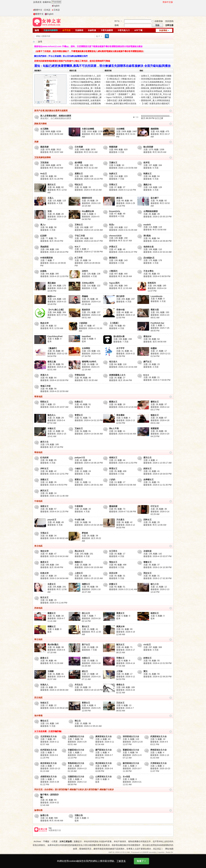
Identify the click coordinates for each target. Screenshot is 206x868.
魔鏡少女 (147, 185)
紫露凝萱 (155, 428)
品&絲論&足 (149, 258)
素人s (43, 225)
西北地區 (38, 698)
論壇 (37, 30)
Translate (56, 2)
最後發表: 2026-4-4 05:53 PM (54, 485)
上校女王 (79, 573)
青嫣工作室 (45, 386)
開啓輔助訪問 (161, 2)
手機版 (46, 841)
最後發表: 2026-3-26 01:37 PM (123, 252)
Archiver (37, 841)
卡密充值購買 (107, 30)
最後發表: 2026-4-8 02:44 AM (123, 434)
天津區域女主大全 (158, 763)
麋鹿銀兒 (113, 258)
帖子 (98, 36)
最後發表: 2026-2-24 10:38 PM (157, 567)
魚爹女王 (113, 174)
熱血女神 (44, 323)
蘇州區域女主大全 (131, 763)
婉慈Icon (52, 296)
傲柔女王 (44, 562)
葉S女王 (86, 626)
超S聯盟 (78, 163)
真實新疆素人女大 (117, 375)
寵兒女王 (120, 645)
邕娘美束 (86, 310)
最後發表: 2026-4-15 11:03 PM (54, 276)
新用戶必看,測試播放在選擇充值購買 (51, 111)
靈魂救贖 (113, 506)
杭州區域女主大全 (49, 750)
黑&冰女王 (79, 551)
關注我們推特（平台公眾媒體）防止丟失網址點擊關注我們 (61, 56)
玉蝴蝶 (51, 671)
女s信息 (126, 777)
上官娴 (119, 671)
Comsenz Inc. (48, 859)
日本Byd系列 (88, 283)
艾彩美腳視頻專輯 (43, 157)
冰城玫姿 (147, 551)
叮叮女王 (155, 506)
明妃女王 (79, 185)
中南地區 (38, 501)
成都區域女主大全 (49, 777)
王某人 (51, 198)
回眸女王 (147, 520)
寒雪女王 (113, 469)
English (56, 6)
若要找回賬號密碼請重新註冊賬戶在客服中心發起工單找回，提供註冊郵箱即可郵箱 (72, 61)
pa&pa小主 (80, 457)
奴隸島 (43, 271)
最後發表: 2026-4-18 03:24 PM (54, 252)
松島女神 (44, 573)
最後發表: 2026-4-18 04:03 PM (157, 474)
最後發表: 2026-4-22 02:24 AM (157, 252)
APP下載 (138, 30)
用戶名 (117, 21)
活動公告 (79, 815)
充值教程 (79, 30)
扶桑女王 (79, 402)
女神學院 (86, 348)
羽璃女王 (120, 658)
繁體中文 (38, 10)
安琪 (50, 211)
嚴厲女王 (113, 402)
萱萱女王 (86, 703)
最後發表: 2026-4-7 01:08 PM (123, 512)
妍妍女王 (147, 469)
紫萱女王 (79, 480)
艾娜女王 (113, 163)
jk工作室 (79, 258)
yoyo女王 (52, 520)
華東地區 (38, 397)
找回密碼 (169, 21)
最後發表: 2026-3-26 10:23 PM (89, 179)
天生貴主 (120, 520)
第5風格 (147, 236)
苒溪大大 (44, 375)
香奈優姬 (120, 415)
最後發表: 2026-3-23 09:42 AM (54, 708)
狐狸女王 (155, 613)
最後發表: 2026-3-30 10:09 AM (89, 567)
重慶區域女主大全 (131, 750)
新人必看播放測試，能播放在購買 (56, 116)
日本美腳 (79, 147)
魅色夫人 (52, 415)
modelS (147, 225)
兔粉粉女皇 (149, 247)
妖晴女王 (147, 658)
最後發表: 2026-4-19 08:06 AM (54, 690)
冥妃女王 (147, 573)
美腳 (36, 142)
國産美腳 (44, 147)
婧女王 (85, 671)
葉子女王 (86, 645)
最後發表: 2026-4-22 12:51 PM (54, 474)
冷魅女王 (52, 428)
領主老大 (113, 362)
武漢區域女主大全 (158, 736)
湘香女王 (44, 506)
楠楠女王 (79, 562)
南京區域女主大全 (49, 763)
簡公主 (78, 721)
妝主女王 (44, 597)
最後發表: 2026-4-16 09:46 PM (157, 241)
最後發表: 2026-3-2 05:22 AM (88, 726)
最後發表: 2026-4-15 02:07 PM (157, 556)
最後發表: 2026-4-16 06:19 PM (89, 463)
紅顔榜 (43, 236)
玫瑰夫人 (44, 685)
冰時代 (85, 271)
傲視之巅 (52, 362)
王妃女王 (120, 703)
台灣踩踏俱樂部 (151, 211)
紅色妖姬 (44, 457)
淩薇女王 (44, 480)
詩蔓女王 (113, 584)
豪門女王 (147, 362)
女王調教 (44, 129)
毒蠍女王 (147, 562)
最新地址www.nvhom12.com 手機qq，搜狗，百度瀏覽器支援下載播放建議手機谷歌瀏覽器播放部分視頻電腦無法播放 (88, 46)
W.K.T (77, 247)
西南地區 (38, 608)
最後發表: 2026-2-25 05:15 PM (157, 217)
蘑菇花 (119, 198)
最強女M (147, 336)
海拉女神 (44, 551)
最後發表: (52, 134)
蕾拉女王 (44, 721)
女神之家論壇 (34, 42)
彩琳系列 (152, 283)
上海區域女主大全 (76, 736)
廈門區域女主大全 (104, 750)
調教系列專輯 (40, 124)
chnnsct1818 (115, 236)
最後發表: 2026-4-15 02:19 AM (89, 525)
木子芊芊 (120, 348)
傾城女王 (113, 457)
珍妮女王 (44, 703)
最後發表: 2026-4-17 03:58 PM (89, 252)
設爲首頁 (37, 2)
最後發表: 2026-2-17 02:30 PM (157, 578)
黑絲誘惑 (44, 247)
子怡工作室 (80, 236)
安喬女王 (113, 185)
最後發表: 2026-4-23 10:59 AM (54, 391)
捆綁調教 (155, 129)
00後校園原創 (47, 258)
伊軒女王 (44, 469)
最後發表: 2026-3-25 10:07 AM (54, 407)
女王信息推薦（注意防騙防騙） (49, 731)
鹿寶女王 (79, 174)
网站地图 (169, 849)
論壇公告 (44, 815)
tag (50, 828)
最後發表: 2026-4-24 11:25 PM (54, 512)
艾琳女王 (79, 225)
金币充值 (66, 30)
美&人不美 (114, 428)
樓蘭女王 (52, 626)
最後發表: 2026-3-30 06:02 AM (54, 538)
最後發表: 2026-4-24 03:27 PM (89, 241)
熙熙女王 (44, 402)
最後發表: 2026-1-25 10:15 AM (89, 578)
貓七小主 (155, 584)
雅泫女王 (52, 185)
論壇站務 (38, 810)
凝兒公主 (147, 457)
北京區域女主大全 (49, 736)
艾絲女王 (79, 428)
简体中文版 (168, 2)
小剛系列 (113, 271)
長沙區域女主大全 (104, 763)
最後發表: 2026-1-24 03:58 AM (123, 168)
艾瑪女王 (44, 533)
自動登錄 (157, 21)
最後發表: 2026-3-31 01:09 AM (123, 230)
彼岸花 (146, 163)
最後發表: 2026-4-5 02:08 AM (123, 485)
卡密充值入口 (124, 30)
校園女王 (86, 658)
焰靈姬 (154, 348)
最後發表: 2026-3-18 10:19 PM (89, 690)
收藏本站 (47, 2)
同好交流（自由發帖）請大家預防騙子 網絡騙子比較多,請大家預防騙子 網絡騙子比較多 (74, 789)
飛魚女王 (113, 562)
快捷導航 (163, 30)
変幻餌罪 (120, 296)
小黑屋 (54, 841)
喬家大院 (155, 310)
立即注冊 (169, 25)
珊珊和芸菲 (87, 198)
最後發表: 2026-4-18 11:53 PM (123, 463)
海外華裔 (38, 716)
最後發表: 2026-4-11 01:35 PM (157, 485)
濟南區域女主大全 (158, 750)
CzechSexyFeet (55, 336)
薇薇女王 (52, 613)
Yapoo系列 (114, 283)
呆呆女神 (113, 573)
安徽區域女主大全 (76, 750)
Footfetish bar (157, 323)
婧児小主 (44, 442)
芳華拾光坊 (80, 375)
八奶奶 (112, 480)
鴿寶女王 (86, 584)
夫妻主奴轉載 (88, 129)
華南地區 (38, 452)
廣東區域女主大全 (104, 736)
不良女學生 (149, 271)
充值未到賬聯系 (51, 30)
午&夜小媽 (79, 520)
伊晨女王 (113, 247)
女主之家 (159, 118)
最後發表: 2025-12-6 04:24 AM (54, 556)
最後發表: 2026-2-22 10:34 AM (123, 367)
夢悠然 (85, 533)
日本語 (47, 10)
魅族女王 (155, 415)
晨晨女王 (120, 613)
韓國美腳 (113, 147)
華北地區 (38, 639)
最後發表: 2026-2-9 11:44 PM (54, 603)
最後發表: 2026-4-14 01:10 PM (89, 420)
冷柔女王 (52, 584)
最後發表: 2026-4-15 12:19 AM (123, 407)
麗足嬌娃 (52, 283)
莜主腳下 (155, 198)
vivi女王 (147, 645)
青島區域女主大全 (76, 763)
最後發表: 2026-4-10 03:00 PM (54, 380)
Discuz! (48, 856)
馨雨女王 (155, 402)
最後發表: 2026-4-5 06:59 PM (157, 276)
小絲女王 (79, 469)
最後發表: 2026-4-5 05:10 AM (88, 190)
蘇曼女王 (44, 658)
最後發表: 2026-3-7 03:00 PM (157, 380)
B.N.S (146, 375)
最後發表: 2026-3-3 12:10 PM (123, 190)
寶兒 (145, 671)
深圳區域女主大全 (131, 736)
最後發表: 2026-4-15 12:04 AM (89, 230)
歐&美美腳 (148, 147)
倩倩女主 (120, 685)
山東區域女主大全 (104, 777)
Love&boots (157, 296)
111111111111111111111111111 (156, 116)
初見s (112, 225)
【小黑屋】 (114, 323)
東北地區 (38, 546)
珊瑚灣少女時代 (89, 362)
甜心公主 (86, 613)
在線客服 (92, 30)
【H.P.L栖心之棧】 (56, 310)
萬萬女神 (120, 626)
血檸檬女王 (149, 480)
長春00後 (121, 310)
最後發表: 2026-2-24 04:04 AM (54, 578)
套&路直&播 (119, 336)
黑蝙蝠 (85, 296)
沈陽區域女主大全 (76, 777)
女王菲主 (113, 551)
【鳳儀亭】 (53, 348)
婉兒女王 (44, 491)
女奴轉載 (120, 129)
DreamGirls (115, 211)
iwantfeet (86, 336)
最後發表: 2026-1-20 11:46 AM (54, 496)
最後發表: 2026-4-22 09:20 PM (157, 677)
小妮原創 (83, 323)
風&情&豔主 (53, 645)
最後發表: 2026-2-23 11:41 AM (123, 589)
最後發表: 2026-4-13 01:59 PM (157, 663)
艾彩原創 (44, 163)
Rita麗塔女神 (88, 211)
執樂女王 (147, 174)
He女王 (44, 174)
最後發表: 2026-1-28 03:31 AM (89, 485)
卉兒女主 (79, 685)
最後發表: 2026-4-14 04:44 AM (89, 434)
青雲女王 (79, 415)
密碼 (117, 25)
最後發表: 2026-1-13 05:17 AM (157, 463)
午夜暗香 (79, 506)
